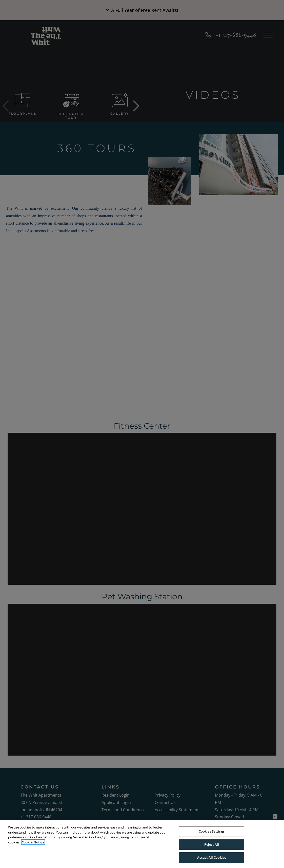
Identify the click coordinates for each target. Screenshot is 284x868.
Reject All (212, 844)
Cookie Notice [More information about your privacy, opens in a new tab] (33, 842)
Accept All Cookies (212, 857)
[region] (142, 844)
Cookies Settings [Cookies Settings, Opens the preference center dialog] (212, 831)
